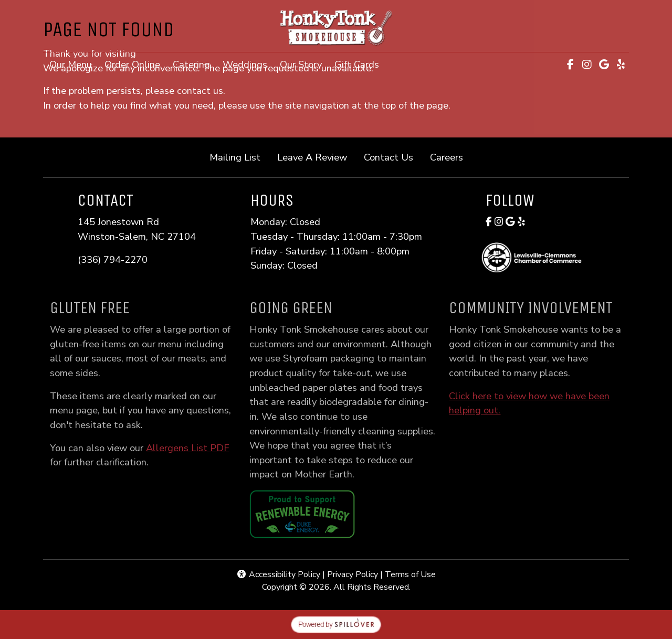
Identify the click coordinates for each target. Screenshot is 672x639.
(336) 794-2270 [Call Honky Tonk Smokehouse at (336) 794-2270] (113, 259)
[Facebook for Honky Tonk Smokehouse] (489, 222)
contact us (200, 90)
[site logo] (336, 27)
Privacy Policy (353, 574)
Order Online (135, 63)
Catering (191, 64)
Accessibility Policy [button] (278, 574)
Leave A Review (316, 157)
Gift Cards (360, 63)
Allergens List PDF (198, 448)
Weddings (245, 64)
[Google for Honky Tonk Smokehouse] (510, 222)
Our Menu (71, 64)
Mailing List (235, 157)
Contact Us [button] (393, 157)
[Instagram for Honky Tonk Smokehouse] (499, 222)
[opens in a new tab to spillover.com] (336, 624)
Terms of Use (410, 574)
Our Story (301, 64)
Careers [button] (451, 157)
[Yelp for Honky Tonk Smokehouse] (521, 222)
